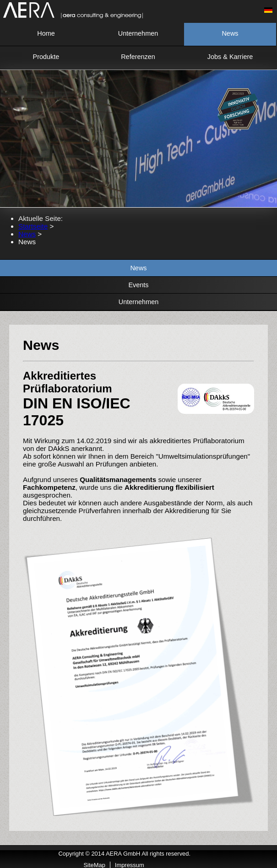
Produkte (46, 57)
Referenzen (138, 57)
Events (138, 285)
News (230, 33)
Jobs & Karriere (230, 57)
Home (46, 33)
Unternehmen (138, 33)
